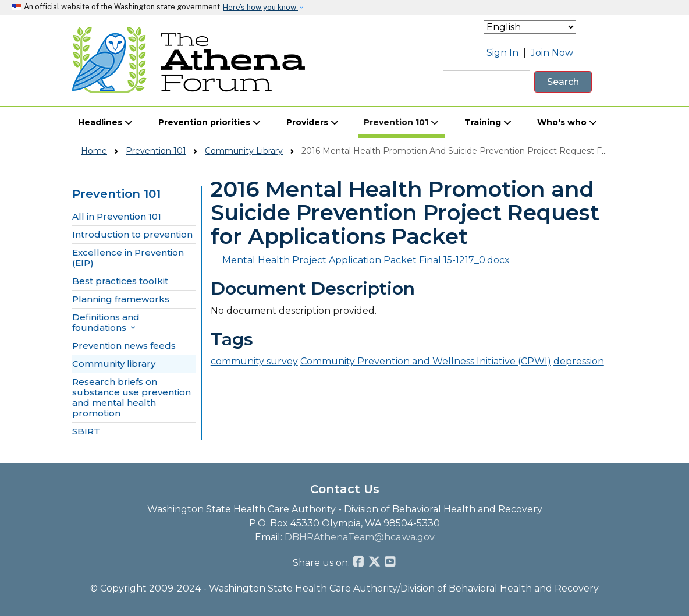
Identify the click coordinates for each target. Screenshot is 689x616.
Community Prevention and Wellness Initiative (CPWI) (426, 361)
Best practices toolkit (120, 281)
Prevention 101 (156, 151)
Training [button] (488, 122)
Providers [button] (312, 122)
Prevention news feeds (124, 346)
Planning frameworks (121, 299)
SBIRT (86, 431)
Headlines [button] (105, 122)
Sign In (502, 53)
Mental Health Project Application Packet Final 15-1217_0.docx (366, 260)
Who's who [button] (567, 122)
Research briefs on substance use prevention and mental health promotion (132, 398)
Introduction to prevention (132, 235)
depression (579, 361)
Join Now (552, 53)
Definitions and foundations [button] (106, 323)
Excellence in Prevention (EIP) (128, 258)
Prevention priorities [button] (209, 122)
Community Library (244, 151)
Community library (114, 364)
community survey (254, 361)
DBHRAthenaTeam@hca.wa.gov (360, 537)
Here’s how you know (260, 7)
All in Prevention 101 (117, 217)
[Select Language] (530, 27)
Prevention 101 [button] (401, 122)
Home (94, 151)
